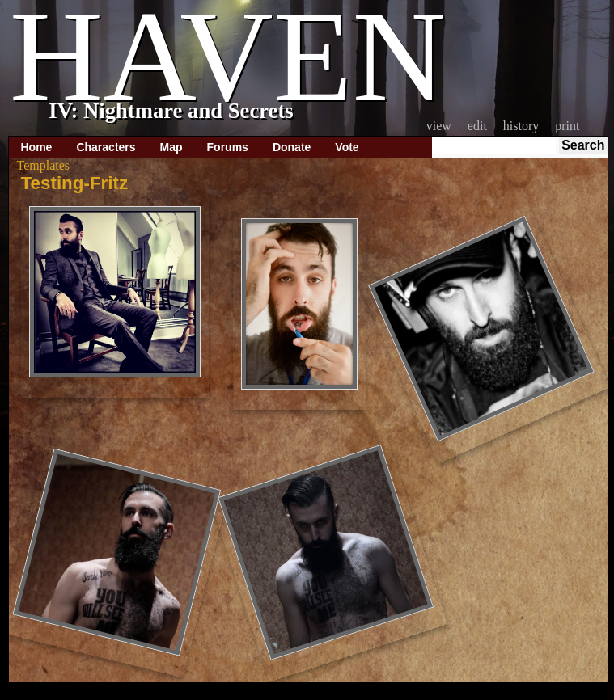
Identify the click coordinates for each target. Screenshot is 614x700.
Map (171, 147)
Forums (228, 147)
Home (37, 147)
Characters (106, 147)
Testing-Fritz (75, 183)
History (521, 126)
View (439, 126)
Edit (477, 126)
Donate (292, 147)
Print (567, 126)
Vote (347, 147)
